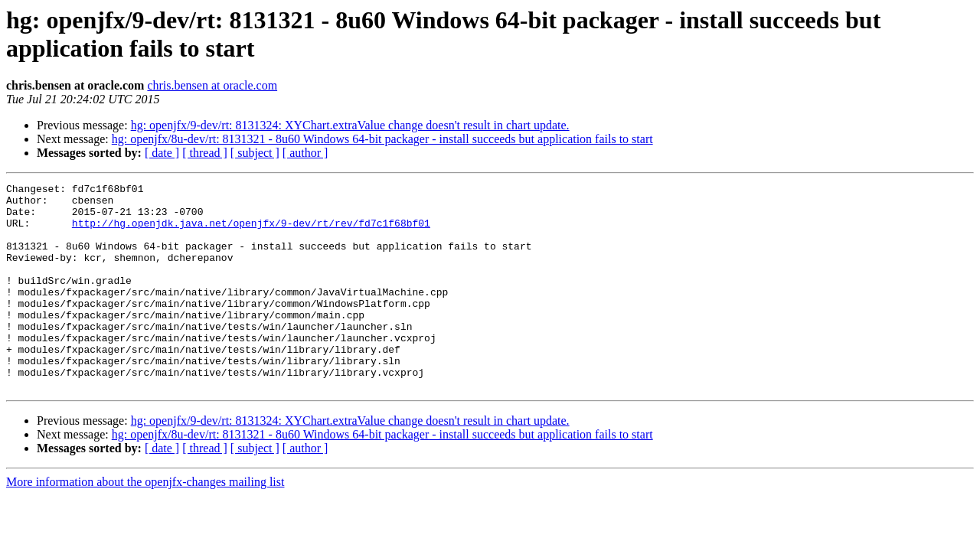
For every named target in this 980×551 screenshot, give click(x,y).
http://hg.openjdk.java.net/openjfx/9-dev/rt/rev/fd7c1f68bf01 (251, 232)
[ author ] (305, 153)
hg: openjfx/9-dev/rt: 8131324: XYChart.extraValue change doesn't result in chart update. (350, 125)
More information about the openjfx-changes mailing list (145, 523)
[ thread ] (205, 153)
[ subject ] (255, 153)
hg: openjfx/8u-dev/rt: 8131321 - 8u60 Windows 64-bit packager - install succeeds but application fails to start (382, 139)
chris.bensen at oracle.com (212, 85)
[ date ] (162, 153)
